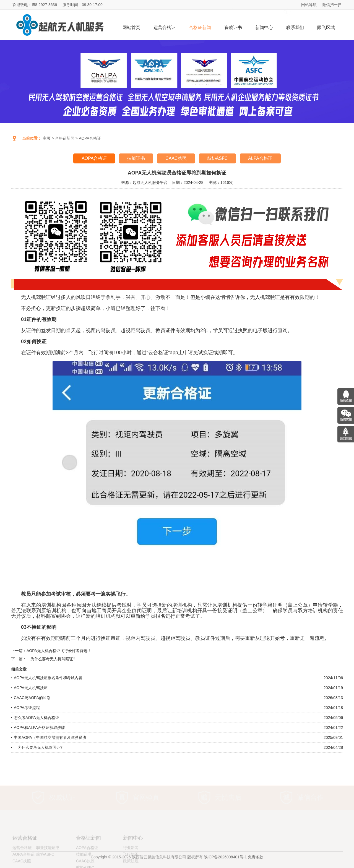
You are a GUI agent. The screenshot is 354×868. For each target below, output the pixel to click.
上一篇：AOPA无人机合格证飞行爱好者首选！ (51, 651)
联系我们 (295, 28)
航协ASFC (218, 158)
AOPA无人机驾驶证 (31, 688)
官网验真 (146, 798)
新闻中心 (264, 28)
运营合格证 (165, 28)
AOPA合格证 (90, 138)
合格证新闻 (200, 28)
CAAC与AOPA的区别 (32, 698)
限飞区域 (326, 28)
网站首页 (131, 28)
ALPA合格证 (260, 158)
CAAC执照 (176, 158)
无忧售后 (228, 798)
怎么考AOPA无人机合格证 (37, 718)
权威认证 (62, 798)
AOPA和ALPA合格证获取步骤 (39, 728)
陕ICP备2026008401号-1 (225, 862)
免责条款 (256, 862)
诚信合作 (310, 798)
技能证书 (136, 158)
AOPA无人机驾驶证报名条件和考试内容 (48, 678)
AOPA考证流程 (27, 708)
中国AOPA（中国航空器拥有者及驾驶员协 (50, 737)
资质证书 (233, 28)
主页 (47, 138)
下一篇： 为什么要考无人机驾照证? (43, 659)
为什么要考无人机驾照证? (38, 747)
